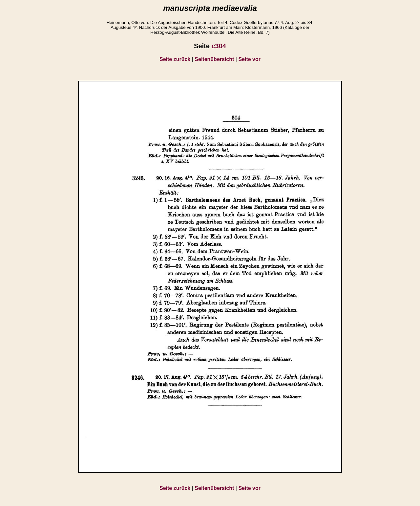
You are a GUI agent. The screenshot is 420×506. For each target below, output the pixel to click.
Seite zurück (175, 59)
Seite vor (249, 59)
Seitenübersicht (214, 59)
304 (219, 46)
